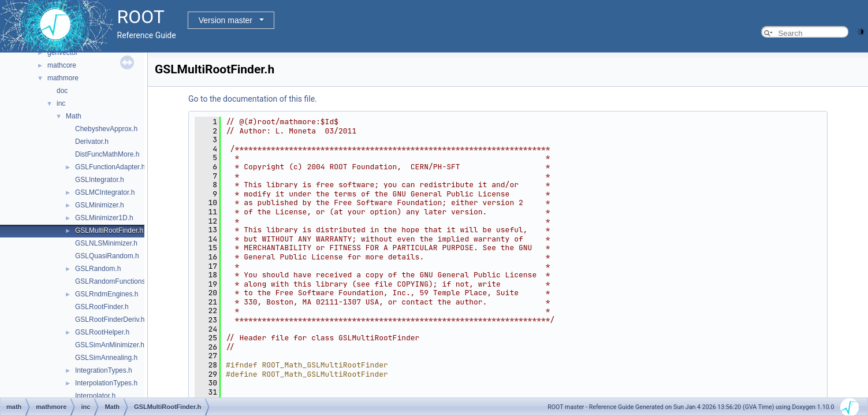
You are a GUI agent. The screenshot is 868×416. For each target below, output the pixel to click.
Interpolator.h (95, 396)
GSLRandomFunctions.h (113, 281)
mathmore (63, 78)
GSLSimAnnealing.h (106, 358)
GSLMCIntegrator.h (105, 192)
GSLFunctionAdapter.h (110, 167)
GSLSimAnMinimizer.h (110, 345)
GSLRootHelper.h (102, 332)
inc (61, 103)
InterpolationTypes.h (106, 383)
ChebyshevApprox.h (106, 129)
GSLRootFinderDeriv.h (110, 320)
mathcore (62, 65)
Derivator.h (92, 142)
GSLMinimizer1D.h (104, 218)
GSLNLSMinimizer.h (106, 243)
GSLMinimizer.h (100, 205)
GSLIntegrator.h (100, 180)
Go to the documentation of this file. (253, 99)
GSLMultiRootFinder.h (109, 231)
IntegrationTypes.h (104, 370)
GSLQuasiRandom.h (107, 256)
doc (62, 91)
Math (74, 116)
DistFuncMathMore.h (107, 154)
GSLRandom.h (98, 269)
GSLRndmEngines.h (107, 294)
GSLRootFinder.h (102, 307)
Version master (226, 20)
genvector (63, 53)
